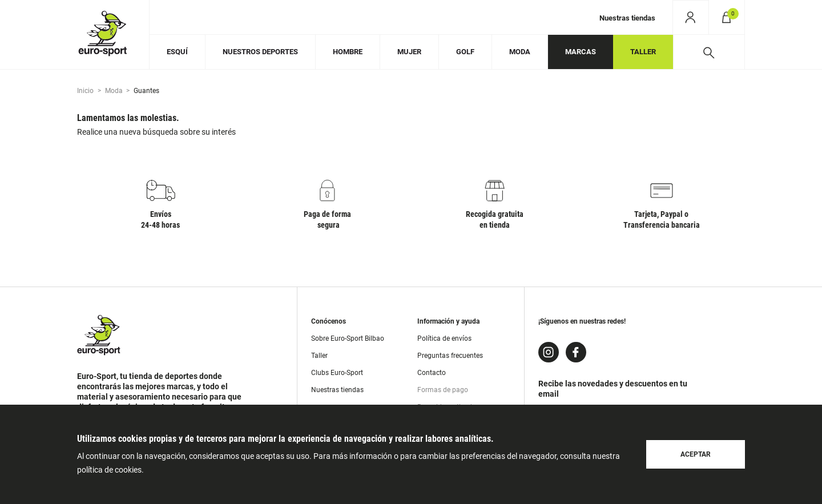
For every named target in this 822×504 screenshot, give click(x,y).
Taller (319, 356)
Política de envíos (444, 338)
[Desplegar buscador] (709, 52)
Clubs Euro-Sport (337, 373)
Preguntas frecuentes (450, 356)
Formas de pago (443, 390)
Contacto (432, 373)
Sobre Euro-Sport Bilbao (348, 338)
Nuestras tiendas (627, 18)
